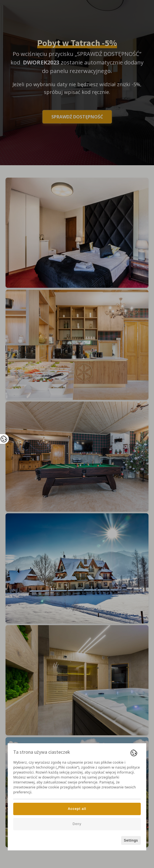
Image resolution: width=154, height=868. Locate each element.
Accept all (77, 809)
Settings (131, 840)
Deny (77, 824)
